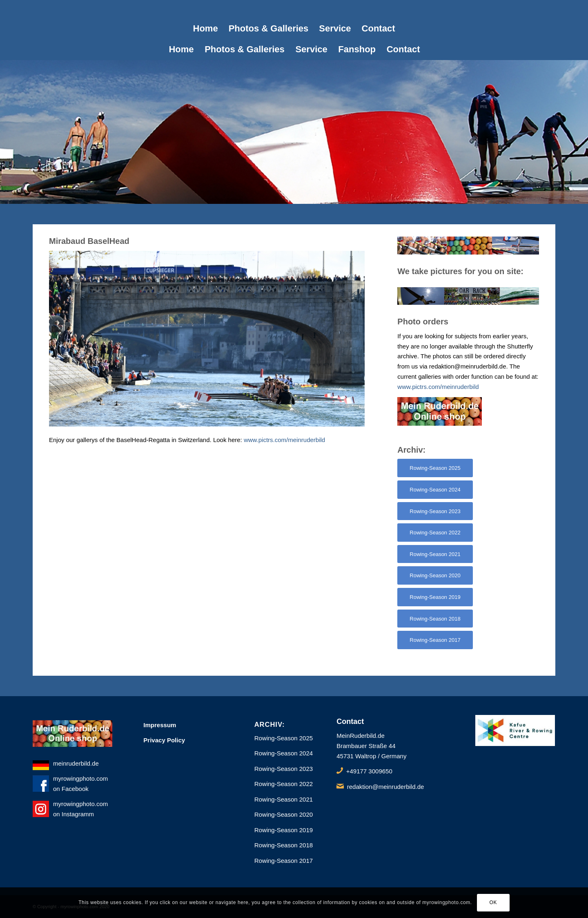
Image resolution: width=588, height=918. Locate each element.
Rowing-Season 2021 (284, 799)
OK (493, 902)
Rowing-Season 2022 (284, 784)
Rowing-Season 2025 (284, 738)
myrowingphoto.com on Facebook (72, 785)
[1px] (294, 9)
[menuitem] (206, 29)
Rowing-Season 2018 (284, 845)
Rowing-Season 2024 (284, 753)
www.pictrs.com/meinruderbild (284, 440)
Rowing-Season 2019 (284, 830)
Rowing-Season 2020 (284, 814)
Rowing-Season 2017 (284, 861)
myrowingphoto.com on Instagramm (72, 810)
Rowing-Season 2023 (284, 769)
